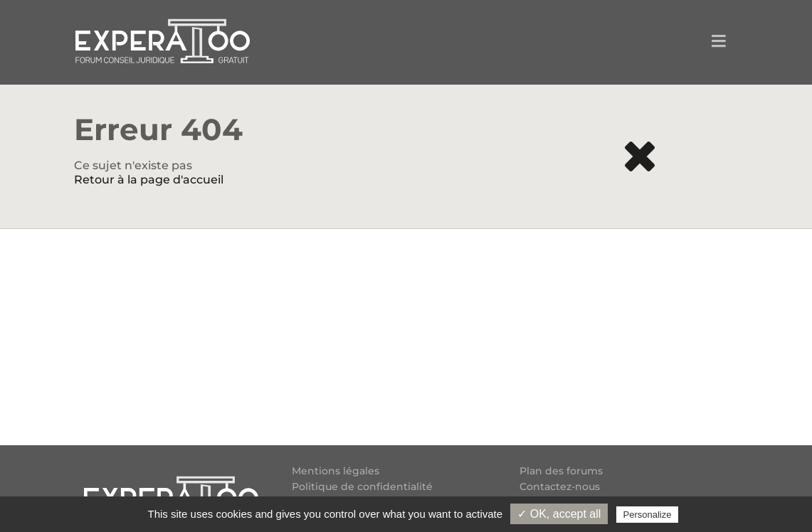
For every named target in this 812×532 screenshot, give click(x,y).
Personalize (648, 515)
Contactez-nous (560, 486)
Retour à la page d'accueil (149, 180)
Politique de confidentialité (362, 486)
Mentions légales (336, 471)
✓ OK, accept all (559, 514)
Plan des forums (561, 471)
